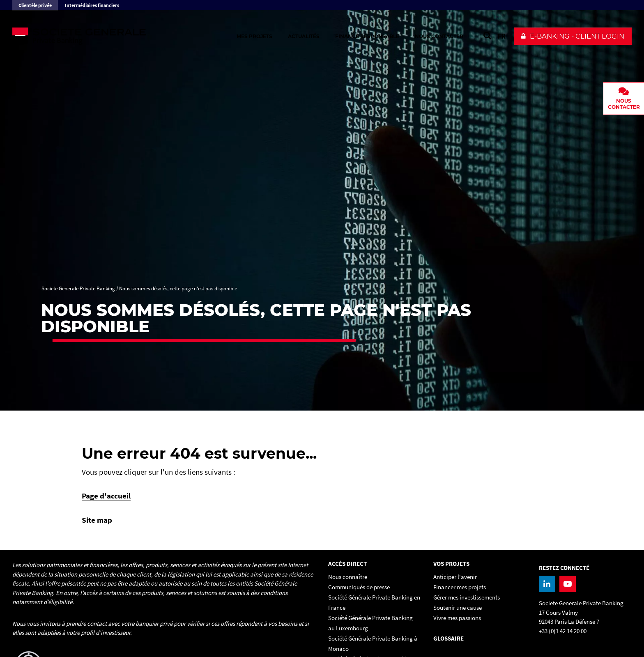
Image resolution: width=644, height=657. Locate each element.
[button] (573, 36)
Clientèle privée (35, 5)
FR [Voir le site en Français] (501, 36)
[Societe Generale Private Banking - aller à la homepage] (103, 36)
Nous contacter (439, 36)
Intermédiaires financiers (92, 5)
